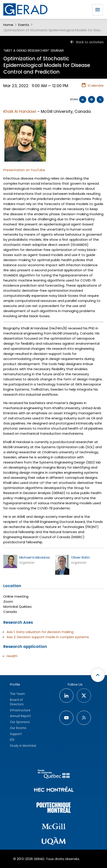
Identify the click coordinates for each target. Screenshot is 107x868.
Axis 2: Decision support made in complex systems (48, 637)
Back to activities (87, 42)
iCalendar (93, 85)
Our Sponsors (20, 722)
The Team (17, 694)
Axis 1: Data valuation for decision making (40, 632)
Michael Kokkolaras (35, 557)
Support (16, 734)
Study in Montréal (23, 746)
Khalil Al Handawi (20, 111)
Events (24, 25)
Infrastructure (20, 710)
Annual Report (20, 716)
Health (12, 656)
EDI (12, 740)
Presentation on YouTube (24, 170)
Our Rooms (18, 728)
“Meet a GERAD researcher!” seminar (34, 50)
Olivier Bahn (80, 557)
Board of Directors (17, 702)
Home (8, 25)
